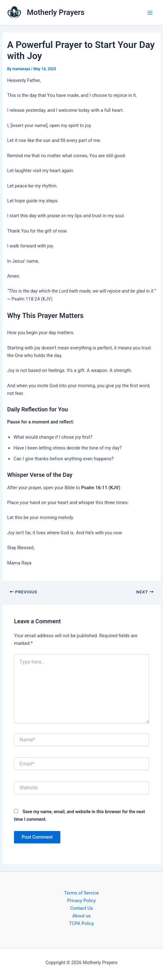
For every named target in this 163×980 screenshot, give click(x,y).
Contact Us (82, 908)
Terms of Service (81, 893)
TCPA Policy (81, 923)
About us (81, 916)
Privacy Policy (82, 901)
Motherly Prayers (56, 12)
